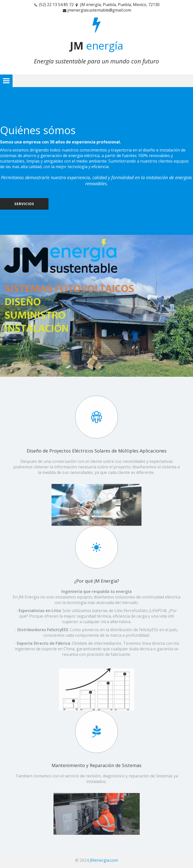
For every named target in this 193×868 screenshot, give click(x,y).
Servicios (24, 204)
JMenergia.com (104, 860)
